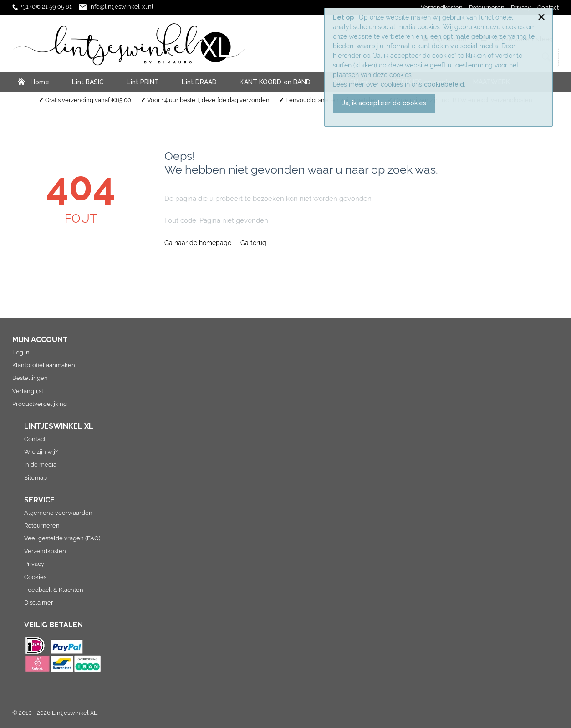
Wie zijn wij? (41, 452)
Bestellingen (30, 378)
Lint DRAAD (199, 82)
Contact (35, 439)
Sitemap (36, 478)
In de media (40, 464)
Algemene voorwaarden (58, 513)
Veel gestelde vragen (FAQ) (62, 538)
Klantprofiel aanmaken (44, 365)
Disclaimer (39, 602)
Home (40, 82)
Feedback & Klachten (54, 590)
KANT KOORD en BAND (275, 82)
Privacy (34, 564)
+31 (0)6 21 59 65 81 (46, 7)
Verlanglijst (28, 391)
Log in (21, 352)
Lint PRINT (143, 82)
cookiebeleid (444, 84)
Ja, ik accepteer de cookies (384, 103)
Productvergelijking (40, 404)
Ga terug (253, 243)
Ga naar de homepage (198, 243)
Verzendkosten (45, 551)
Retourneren (42, 525)
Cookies (35, 577)
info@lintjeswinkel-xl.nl (121, 7)
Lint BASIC (88, 82)
